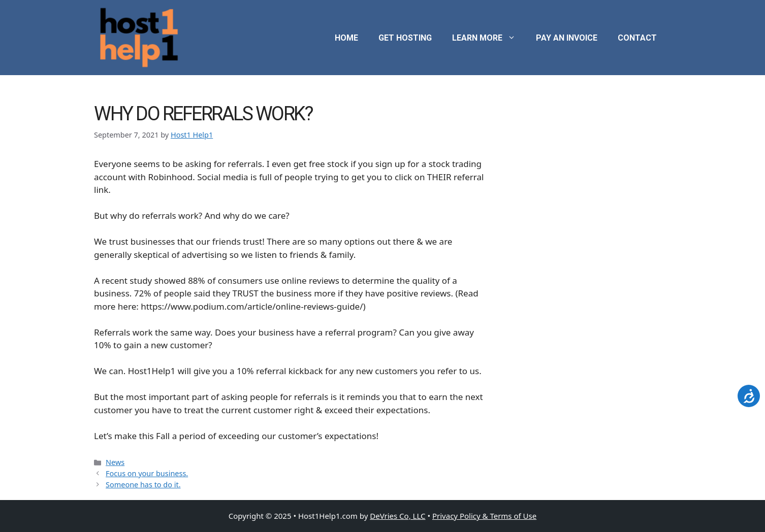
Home (346, 38)
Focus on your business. (147, 473)
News (115, 462)
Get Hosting (405, 38)
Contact (637, 38)
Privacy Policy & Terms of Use (484, 516)
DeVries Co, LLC (397, 516)
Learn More (489, 38)
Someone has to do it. (143, 485)
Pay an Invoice (567, 38)
